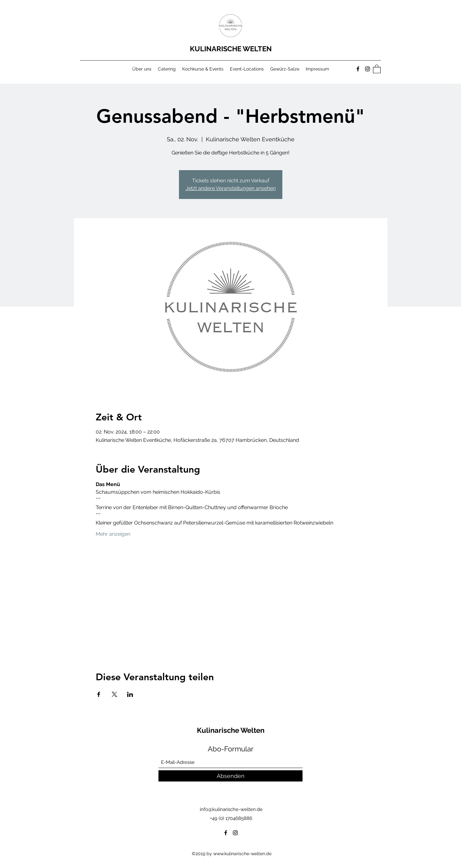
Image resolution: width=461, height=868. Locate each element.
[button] (377, 69)
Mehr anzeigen (113, 534)
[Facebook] (358, 69)
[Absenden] (230, 776)
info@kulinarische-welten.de (231, 809)
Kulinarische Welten (231, 730)
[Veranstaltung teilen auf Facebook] (99, 694)
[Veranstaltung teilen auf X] (114, 694)
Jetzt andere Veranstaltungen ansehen (231, 188)
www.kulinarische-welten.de (242, 854)
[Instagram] (368, 69)
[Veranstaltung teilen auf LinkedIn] (130, 694)
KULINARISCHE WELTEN (232, 49)
